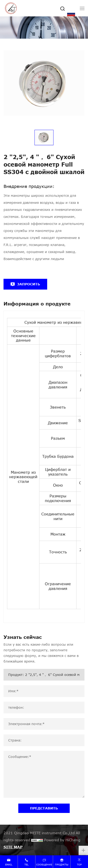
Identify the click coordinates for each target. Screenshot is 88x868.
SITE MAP (13, 847)
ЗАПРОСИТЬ (29, 284)
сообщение (44, 864)
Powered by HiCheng (62, 840)
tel (27, 864)
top (79, 864)
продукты (62, 864)
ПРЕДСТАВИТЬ (44, 808)
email (9, 864)
